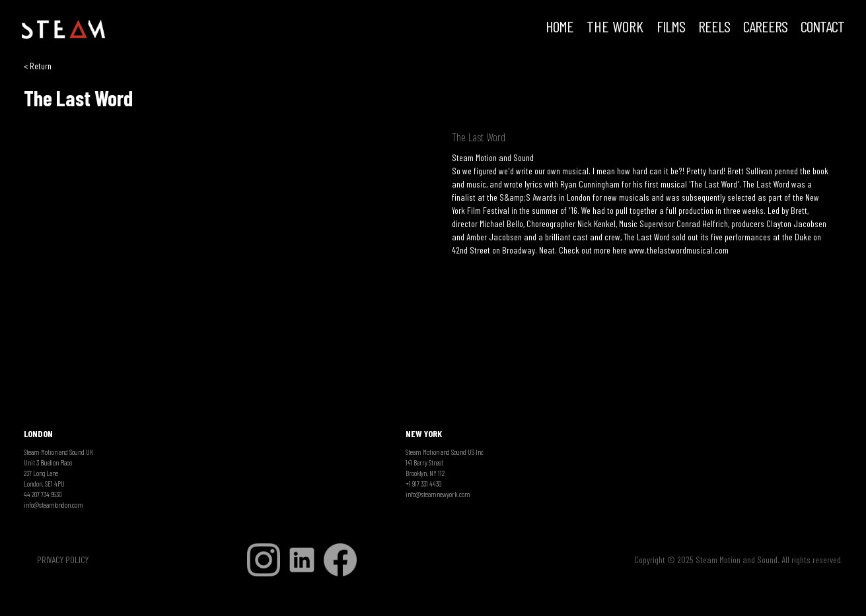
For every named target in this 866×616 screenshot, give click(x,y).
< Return (38, 66)
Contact (822, 28)
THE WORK (615, 28)
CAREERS (765, 28)
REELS (714, 28)
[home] (63, 30)
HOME (559, 28)
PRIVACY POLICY (63, 560)
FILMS (671, 28)
